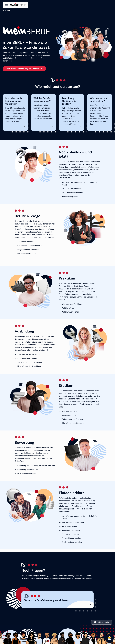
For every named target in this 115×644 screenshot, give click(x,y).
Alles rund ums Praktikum (72, 304)
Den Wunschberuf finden (27, 254)
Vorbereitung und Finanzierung (30, 362)
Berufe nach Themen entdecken (30, 246)
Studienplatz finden (69, 415)
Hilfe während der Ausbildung (29, 366)
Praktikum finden (68, 308)
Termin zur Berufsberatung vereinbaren (23, 69)
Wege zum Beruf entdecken (28, 250)
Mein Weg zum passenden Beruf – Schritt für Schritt (79, 184)
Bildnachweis (103, 622)
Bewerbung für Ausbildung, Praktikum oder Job (36, 466)
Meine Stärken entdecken (71, 189)
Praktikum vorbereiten (70, 312)
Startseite (6, 10)
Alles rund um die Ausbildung (29, 354)
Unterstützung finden (70, 197)
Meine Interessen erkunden (72, 193)
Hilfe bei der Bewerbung (27, 473)
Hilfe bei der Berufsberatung (73, 523)
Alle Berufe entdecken (26, 242)
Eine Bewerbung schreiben (72, 542)
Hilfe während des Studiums (73, 423)
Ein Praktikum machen (70, 534)
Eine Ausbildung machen (71, 538)
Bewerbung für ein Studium (28, 470)
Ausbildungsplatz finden (27, 358)
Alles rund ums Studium (71, 411)
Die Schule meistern (69, 526)
